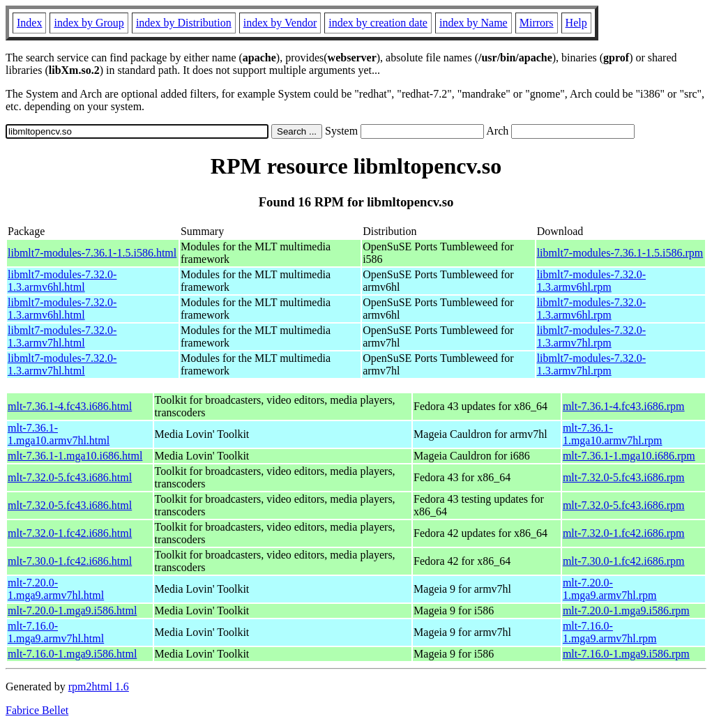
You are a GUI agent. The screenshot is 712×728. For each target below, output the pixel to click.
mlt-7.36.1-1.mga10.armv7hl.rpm (613, 434)
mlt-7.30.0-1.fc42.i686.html (70, 561)
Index (29, 23)
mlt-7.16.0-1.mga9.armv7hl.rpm (610, 632)
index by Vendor (280, 23)
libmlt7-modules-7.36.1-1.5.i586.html (92, 253)
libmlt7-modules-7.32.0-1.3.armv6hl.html (62, 281)
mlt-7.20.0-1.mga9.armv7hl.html (56, 589)
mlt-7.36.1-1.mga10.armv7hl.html (59, 434)
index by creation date (378, 23)
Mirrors (537, 23)
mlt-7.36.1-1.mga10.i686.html (75, 456)
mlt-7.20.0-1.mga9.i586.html (72, 611)
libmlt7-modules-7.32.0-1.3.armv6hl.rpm (591, 281)
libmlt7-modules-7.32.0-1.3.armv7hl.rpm (591, 336)
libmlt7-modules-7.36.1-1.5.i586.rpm (620, 253)
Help (576, 23)
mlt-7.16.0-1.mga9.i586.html (72, 654)
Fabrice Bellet (37, 710)
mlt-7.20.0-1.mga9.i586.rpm (626, 611)
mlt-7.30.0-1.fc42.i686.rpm (624, 561)
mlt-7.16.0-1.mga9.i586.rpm (626, 654)
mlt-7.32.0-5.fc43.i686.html (70, 477)
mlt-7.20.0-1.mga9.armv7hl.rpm (610, 589)
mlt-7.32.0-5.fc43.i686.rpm (624, 477)
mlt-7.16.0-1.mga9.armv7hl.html (56, 632)
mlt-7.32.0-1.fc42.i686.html (70, 533)
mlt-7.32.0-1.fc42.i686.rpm (624, 533)
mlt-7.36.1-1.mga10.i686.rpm (629, 456)
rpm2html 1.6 (99, 687)
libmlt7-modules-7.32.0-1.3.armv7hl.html (62, 336)
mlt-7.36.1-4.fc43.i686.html (70, 406)
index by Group (89, 23)
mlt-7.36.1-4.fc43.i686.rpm (624, 406)
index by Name (474, 23)
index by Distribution (184, 23)
